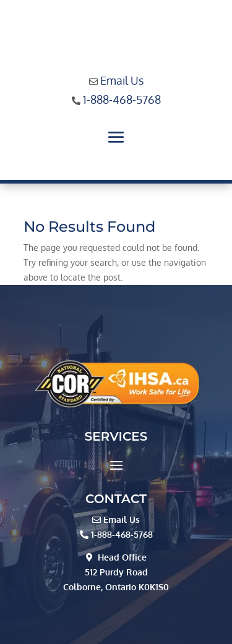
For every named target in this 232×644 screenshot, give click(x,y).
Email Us (122, 80)
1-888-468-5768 (122, 100)
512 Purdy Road (116, 572)
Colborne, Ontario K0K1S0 (116, 587)
